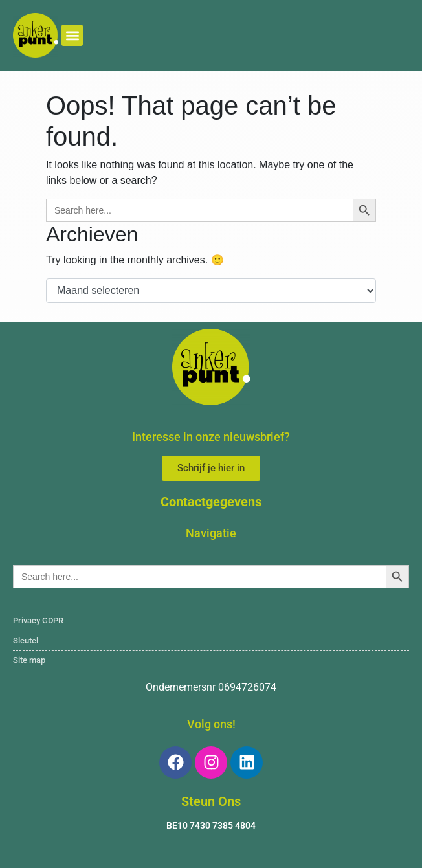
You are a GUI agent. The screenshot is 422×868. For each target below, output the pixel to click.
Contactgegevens (211, 502)
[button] (72, 35)
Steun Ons (211, 801)
